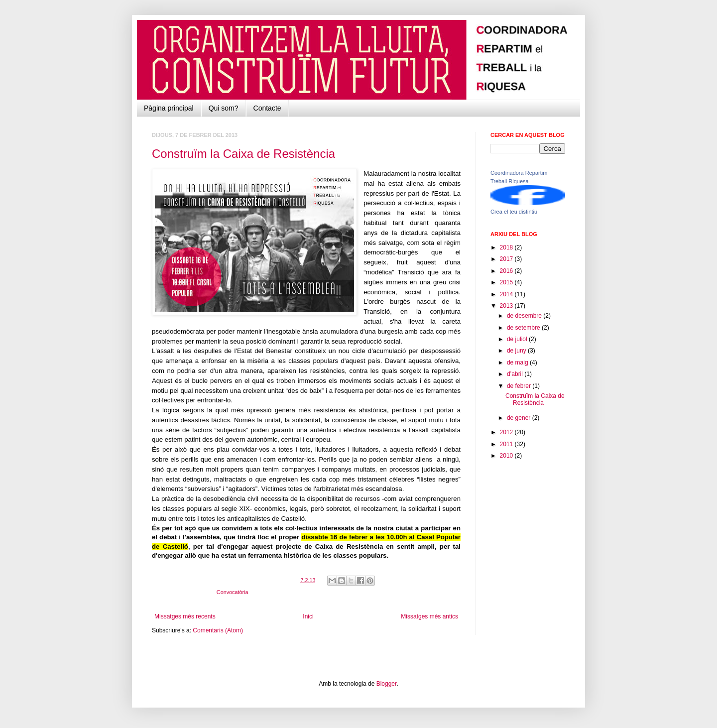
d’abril (516, 374)
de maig (518, 363)
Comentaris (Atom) (218, 630)
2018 (507, 247)
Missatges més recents (185, 616)
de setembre (524, 328)
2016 (507, 271)
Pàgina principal (169, 108)
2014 (507, 294)
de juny (517, 351)
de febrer (520, 386)
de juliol (518, 339)
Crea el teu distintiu (514, 212)
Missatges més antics (429, 616)
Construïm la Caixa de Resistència (243, 154)
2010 (507, 456)
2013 (507, 306)
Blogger (387, 684)
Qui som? (224, 108)
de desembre (525, 316)
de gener (520, 418)
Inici (308, 616)
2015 (507, 282)
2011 (507, 444)
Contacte (267, 108)
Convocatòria (233, 592)
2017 (507, 259)
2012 (507, 432)
